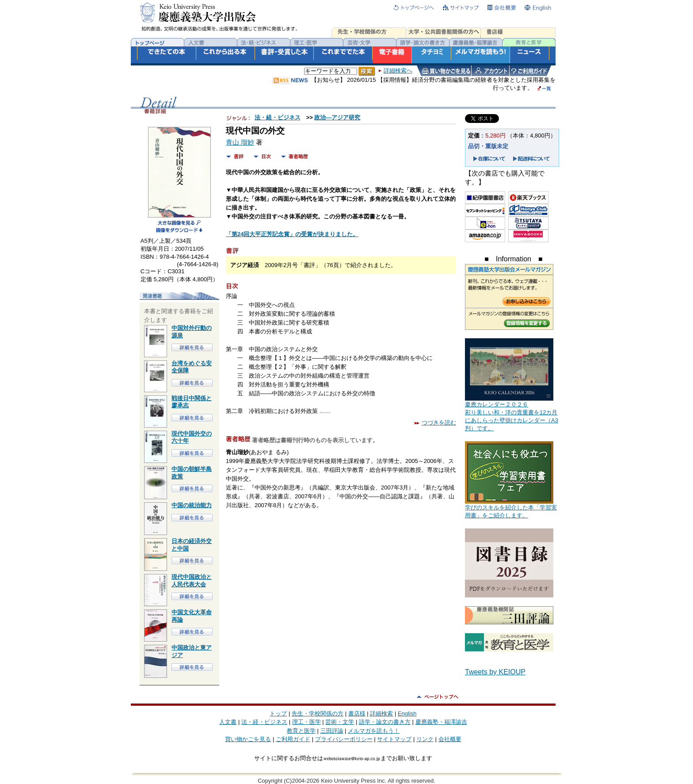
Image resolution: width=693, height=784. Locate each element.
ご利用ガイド (293, 739)
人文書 (228, 722)
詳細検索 (381, 713)
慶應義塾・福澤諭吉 (441, 722)
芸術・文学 (340, 722)
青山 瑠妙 (240, 142)
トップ (278, 713)
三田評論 (332, 731)
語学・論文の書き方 (385, 722)
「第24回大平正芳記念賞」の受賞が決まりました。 (292, 234)
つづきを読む (435, 423)
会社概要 (450, 739)
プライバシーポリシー (344, 739)
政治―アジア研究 (337, 117)
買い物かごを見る (248, 739)
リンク (425, 739)
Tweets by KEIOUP (495, 672)
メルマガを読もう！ (374, 731)
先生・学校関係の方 (318, 713)
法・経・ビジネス (278, 117)
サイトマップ (394, 739)
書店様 (357, 713)
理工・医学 (307, 722)
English (407, 713)
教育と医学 (301, 731)
